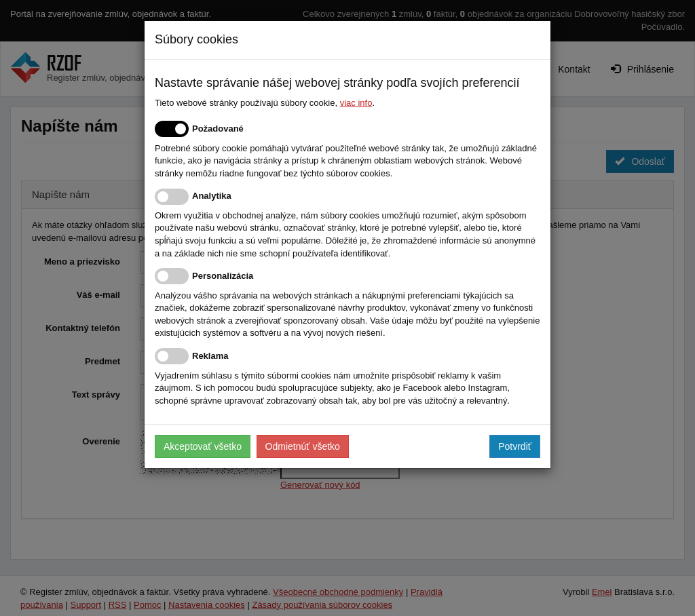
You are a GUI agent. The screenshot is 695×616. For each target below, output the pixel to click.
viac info (356, 103)
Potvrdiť (515, 446)
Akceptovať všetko (203, 446)
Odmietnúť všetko (303, 446)
